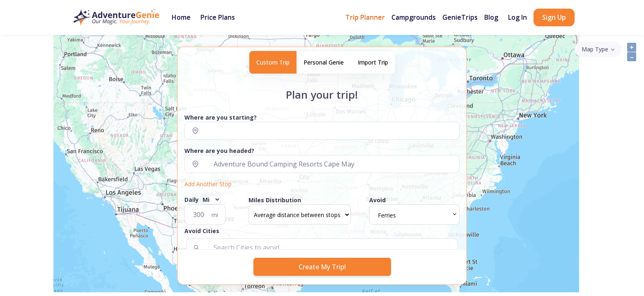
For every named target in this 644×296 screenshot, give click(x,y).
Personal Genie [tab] (324, 62)
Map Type (595, 49)
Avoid (377, 200)
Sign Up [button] (554, 17)
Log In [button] (517, 17)
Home (181, 17)
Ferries (387, 215)
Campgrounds (414, 17)
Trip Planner (365, 17)
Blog (491, 17)
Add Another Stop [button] (208, 184)
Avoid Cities (202, 231)
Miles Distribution (275, 200)
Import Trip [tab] (373, 62)
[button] (322, 232)
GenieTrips (460, 17)
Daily (203, 200)
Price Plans (218, 17)
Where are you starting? (221, 117)
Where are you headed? (219, 151)
